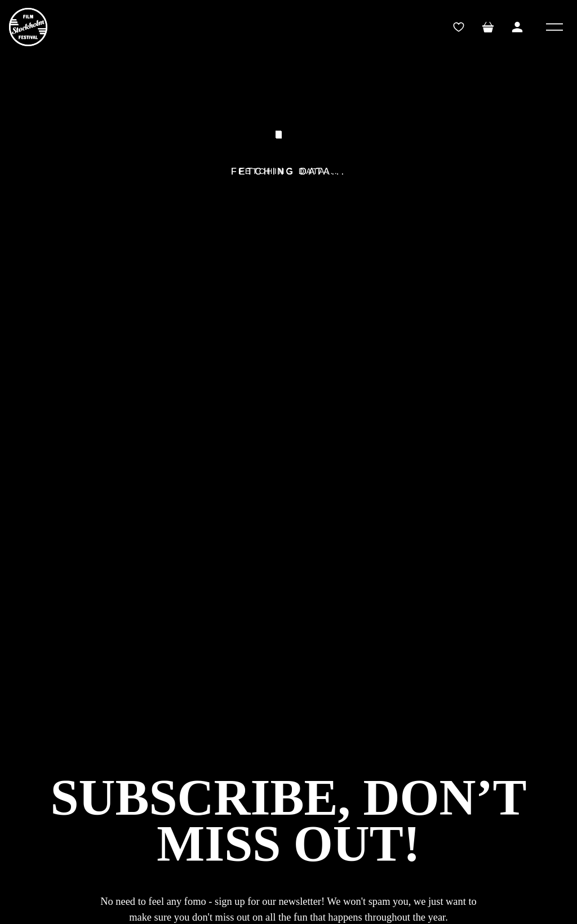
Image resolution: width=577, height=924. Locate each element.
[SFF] (28, 27)
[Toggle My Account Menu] (517, 27)
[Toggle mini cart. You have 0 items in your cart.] (488, 27)
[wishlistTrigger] (459, 27)
